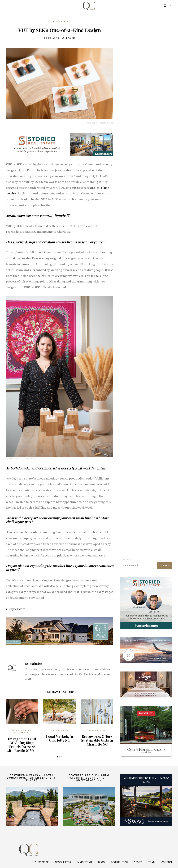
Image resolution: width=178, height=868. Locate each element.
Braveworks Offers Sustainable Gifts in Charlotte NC (97, 740)
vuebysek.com (16, 609)
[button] (171, 6)
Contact (167, 863)
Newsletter (63, 863)
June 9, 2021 (69, 38)
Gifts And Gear (60, 22)
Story (138, 863)
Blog (101, 863)
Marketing (85, 863)
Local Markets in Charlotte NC (60, 738)
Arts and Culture (22, 730)
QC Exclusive (52, 38)
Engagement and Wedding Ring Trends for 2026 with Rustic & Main (22, 745)
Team (152, 863)
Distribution (119, 863)
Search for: (127, 559)
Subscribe (42, 863)
